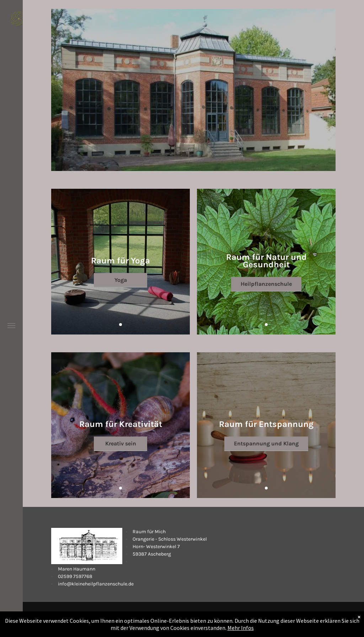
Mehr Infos (241, 633)
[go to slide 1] (121, 325)
